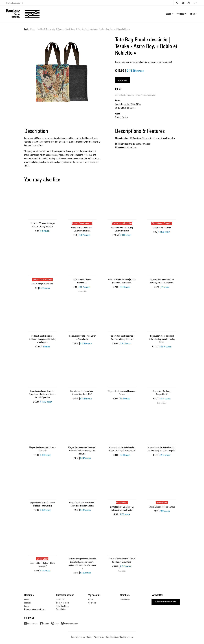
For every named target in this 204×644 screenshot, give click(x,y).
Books (27, 599)
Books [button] (168, 14)
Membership (125, 599)
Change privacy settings (35, 609)
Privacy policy (99, 637)
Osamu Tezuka (121, 117)
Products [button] (181, 14)
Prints (27, 606)
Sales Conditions (62, 606)
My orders (92, 603)
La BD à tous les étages (125, 108)
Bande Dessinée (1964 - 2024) (128, 104)
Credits (89, 637)
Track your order (62, 603)
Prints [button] (193, 14)
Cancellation (61, 609)
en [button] (194, 3)
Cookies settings (126, 637)
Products (28, 603)
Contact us (60, 599)
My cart (91, 599)
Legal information (78, 637)
